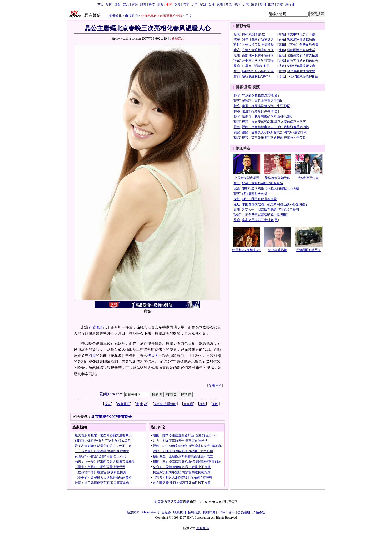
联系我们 (180, 512)
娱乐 (126, 4)
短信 (254, 4)
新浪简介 (133, 512)
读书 (220, 4)
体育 (118, 4)
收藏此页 (123, 404)
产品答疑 (259, 512)
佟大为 (153, 356)
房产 (195, 4)
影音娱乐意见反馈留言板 (172, 502)
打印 (202, 404)
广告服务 (165, 512)
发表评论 (215, 386)
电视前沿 (131, 16)
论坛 (108, 404)
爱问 (263, 4)
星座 (237, 4)
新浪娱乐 (178, 38)
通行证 (290, 4)
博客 (160, 4)
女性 (211, 4)
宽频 (177, 4)
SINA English (227, 512)
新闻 (109, 4)
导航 (280, 4)
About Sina (149, 512)
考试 (229, 4)
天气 (246, 4)
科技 (152, 4)
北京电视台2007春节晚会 (112, 417)
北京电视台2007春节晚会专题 (162, 16)
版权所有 (203, 528)
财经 (135, 4)
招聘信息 (194, 512)
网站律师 (209, 512)
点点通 (188, 404)
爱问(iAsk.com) (111, 394)
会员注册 (244, 512)
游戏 (203, 4)
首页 (101, 4)
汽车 (186, 4)
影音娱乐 (116, 16)
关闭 (215, 404)
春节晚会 (96, 327)
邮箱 (271, 4)
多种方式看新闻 (165, 404)
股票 (143, 4)
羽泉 (92, 356)
